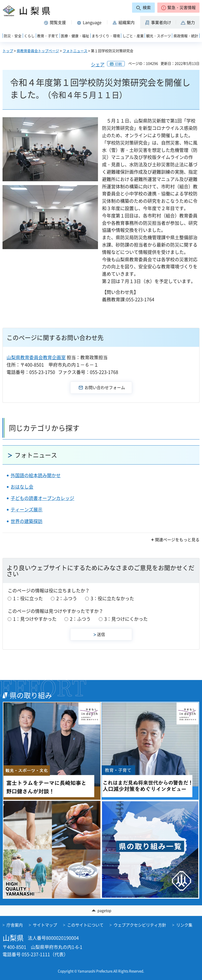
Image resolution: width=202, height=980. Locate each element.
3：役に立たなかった (112, 598)
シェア (98, 64)
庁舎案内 (15, 925)
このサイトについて (85, 925)
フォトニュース (75, 51)
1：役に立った (28, 598)
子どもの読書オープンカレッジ (42, 498)
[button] (178, 8)
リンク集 (184, 925)
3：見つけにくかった (126, 619)
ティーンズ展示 (27, 509)
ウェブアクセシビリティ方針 (140, 925)
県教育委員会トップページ (38, 51)
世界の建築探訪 (27, 521)
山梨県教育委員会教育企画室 (36, 357)
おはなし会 (22, 487)
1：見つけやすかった (35, 619)
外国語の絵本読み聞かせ (36, 475)
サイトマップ (45, 925)
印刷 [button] (118, 64)
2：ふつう (67, 598)
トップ (8, 51)
